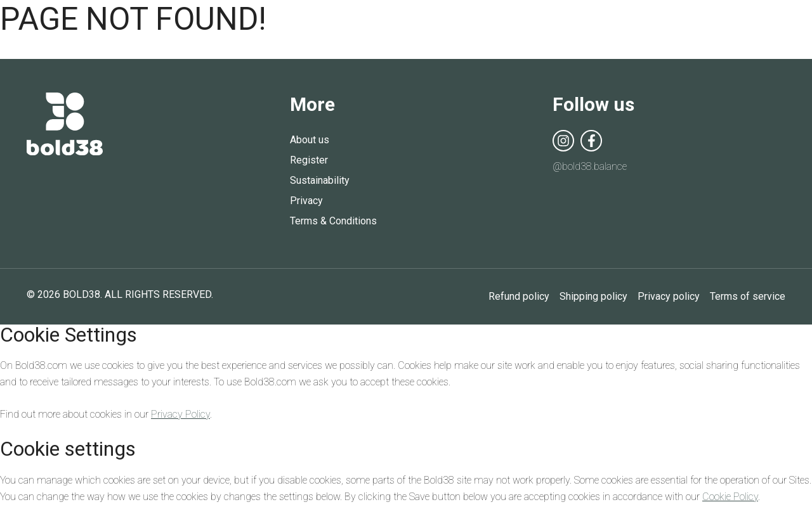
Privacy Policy (180, 414)
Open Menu (778, 25)
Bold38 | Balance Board (406, 24)
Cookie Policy (730, 497)
